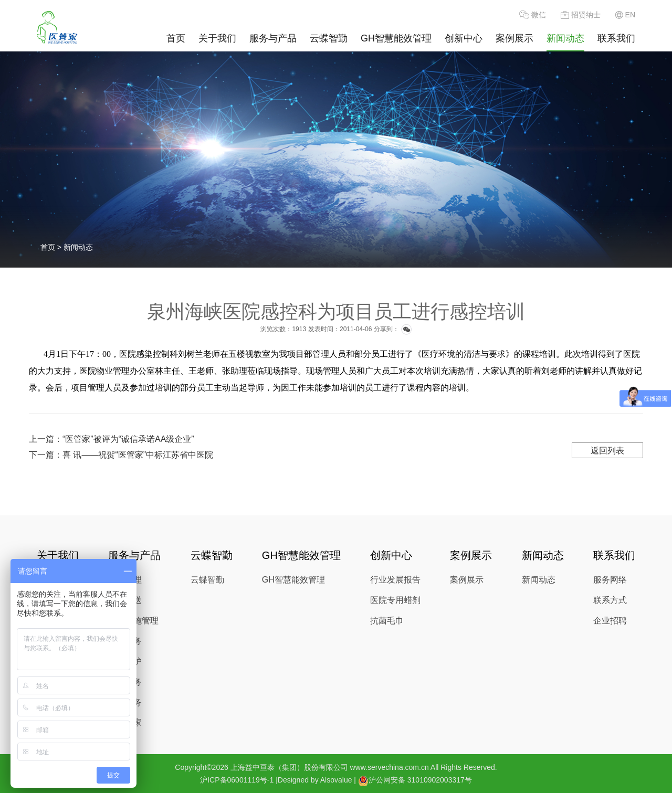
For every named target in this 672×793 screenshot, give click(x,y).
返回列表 (607, 451)
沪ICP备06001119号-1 (237, 780)
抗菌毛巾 (387, 621)
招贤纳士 (581, 15)
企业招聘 (610, 621)
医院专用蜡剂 (395, 600)
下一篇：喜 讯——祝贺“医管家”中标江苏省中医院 (121, 455)
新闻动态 (565, 38)
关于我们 (217, 38)
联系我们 (616, 38)
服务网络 (610, 580)
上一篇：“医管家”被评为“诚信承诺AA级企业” (112, 439)
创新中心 (464, 38)
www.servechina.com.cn (390, 767)
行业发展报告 (395, 580)
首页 (176, 38)
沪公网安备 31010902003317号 (415, 781)
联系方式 (610, 600)
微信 (533, 15)
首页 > (52, 247)
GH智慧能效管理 (396, 38)
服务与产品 (273, 38)
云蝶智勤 (329, 38)
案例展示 (514, 38)
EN (625, 15)
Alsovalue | (338, 780)
